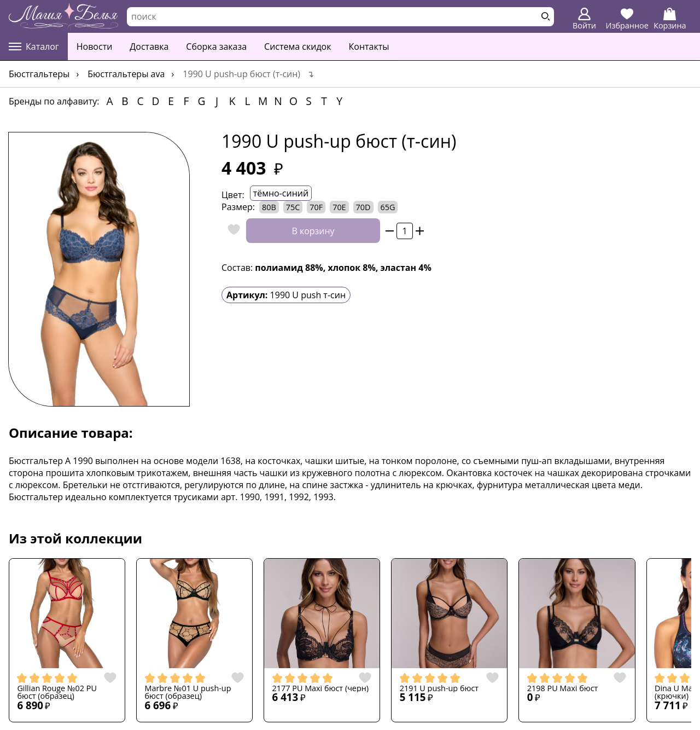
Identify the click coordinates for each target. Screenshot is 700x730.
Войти (584, 19)
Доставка (149, 47)
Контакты (369, 47)
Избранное (627, 19)
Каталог (34, 47)
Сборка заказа (216, 47)
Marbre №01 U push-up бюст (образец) (188, 693)
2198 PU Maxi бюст (563, 688)
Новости (95, 47)
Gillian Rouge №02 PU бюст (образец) (57, 693)
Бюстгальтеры (39, 74)
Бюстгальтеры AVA (126, 74)
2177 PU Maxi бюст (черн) (321, 688)
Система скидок (297, 47)
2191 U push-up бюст (439, 688)
